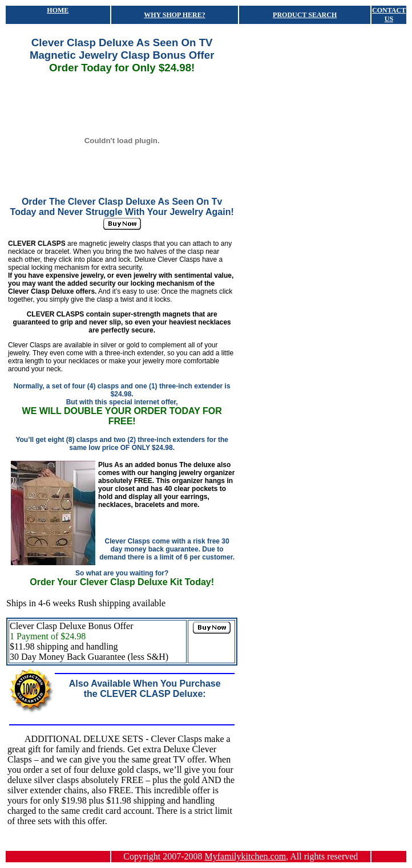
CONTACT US (389, 15)
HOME (58, 10)
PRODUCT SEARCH (305, 15)
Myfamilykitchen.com (246, 856)
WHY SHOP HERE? (175, 15)
